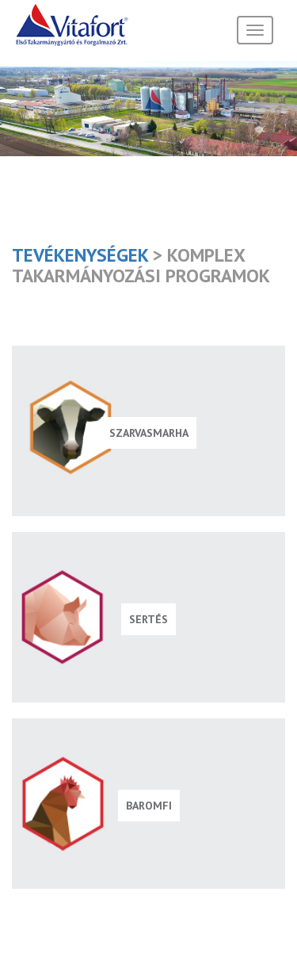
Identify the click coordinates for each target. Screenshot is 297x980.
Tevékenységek (80, 255)
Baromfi (149, 806)
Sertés (148, 619)
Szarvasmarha (149, 433)
